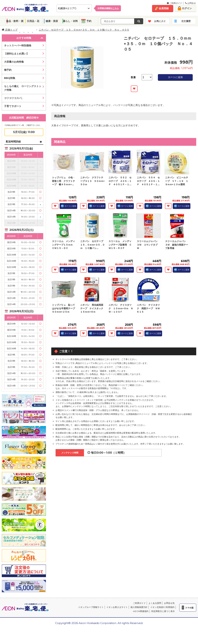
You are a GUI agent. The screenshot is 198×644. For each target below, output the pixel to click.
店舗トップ (10, 30)
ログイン (187, 8)
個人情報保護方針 (139, 607)
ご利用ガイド (174, 3)
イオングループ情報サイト (91, 607)
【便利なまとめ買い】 (16, 54)
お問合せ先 (169, 603)
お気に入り (160, 21)
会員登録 (164, 8)
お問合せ (190, 3)
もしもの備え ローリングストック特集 (23, 88)
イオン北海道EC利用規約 (162, 607)
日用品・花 (33, 21)
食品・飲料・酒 (15, 21)
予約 (89, 21)
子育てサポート (13, 106)
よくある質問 (155, 603)
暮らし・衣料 (70, 21)
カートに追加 (175, 77)
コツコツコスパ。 (14, 98)
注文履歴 (186, 21)
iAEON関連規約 (141, 611)
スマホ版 (189, 608)
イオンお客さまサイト (117, 607)
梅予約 (8, 70)
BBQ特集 (10, 78)
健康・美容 (52, 21)
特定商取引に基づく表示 (163, 611)
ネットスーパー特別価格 (18, 45)
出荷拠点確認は (108, 8)
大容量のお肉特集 (14, 62)
